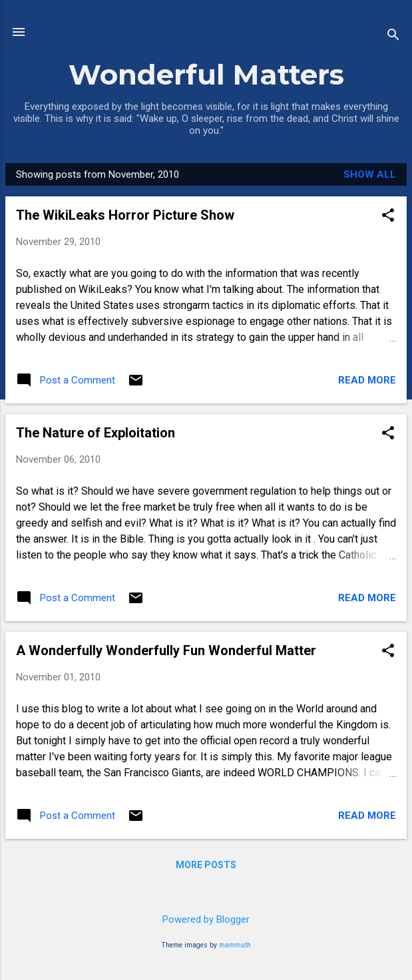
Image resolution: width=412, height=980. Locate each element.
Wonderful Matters (206, 75)
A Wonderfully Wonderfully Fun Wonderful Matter (166, 650)
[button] (388, 216)
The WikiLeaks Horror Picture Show (125, 215)
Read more (367, 380)
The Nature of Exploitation (96, 433)
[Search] (393, 36)
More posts (206, 865)
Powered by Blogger (206, 919)
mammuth (235, 945)
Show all (370, 174)
